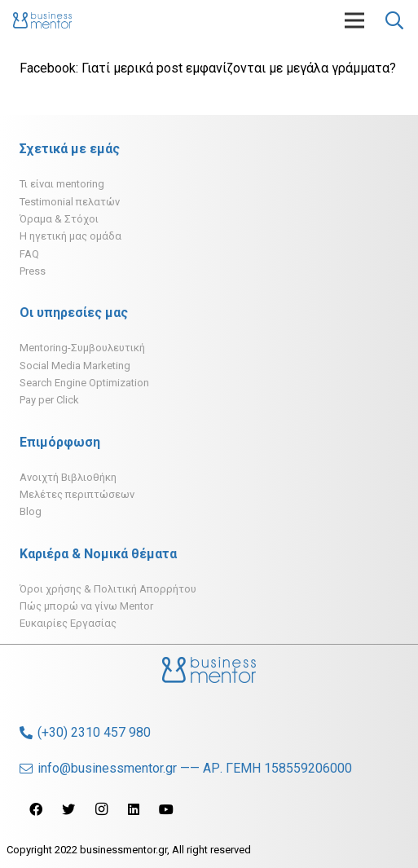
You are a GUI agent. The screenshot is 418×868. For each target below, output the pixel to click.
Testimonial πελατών (70, 202)
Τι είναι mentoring (62, 184)
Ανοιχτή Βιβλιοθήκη (68, 477)
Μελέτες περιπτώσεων (77, 494)
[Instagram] (101, 809)
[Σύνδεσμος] (42, 20)
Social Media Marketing (75, 366)
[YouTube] (166, 809)
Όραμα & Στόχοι (59, 219)
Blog (31, 511)
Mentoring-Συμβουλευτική (82, 348)
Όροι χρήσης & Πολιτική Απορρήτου (108, 589)
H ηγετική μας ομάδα (70, 236)
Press (33, 271)
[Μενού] (354, 20)
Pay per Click (49, 400)
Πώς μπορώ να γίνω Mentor (86, 606)
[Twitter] (68, 809)
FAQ (29, 254)
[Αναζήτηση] (394, 20)
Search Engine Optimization (84, 383)
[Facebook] (36, 809)
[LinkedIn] (134, 809)
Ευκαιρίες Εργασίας (68, 623)
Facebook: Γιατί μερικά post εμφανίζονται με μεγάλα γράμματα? (208, 68)
